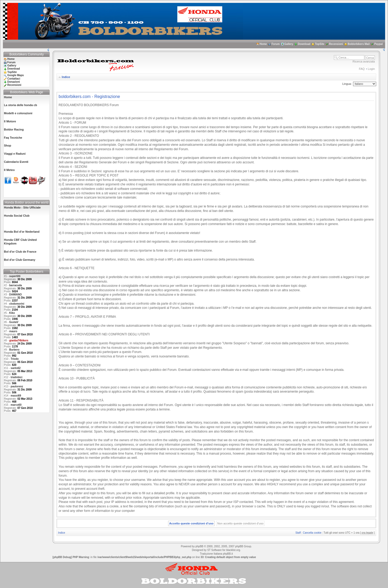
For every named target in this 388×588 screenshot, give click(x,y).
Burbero (14, 350)
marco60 (16, 405)
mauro (13, 331)
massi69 (16, 396)
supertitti (15, 276)
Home (263, 44)
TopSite (320, 44)
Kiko (12, 313)
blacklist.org (233, 550)
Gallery (289, 44)
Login (371, 69)
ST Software (214, 550)
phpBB (199, 546)
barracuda (15, 285)
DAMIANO (15, 295)
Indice (66, 77)
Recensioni (336, 44)
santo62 (16, 368)
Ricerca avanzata (364, 61)
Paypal (379, 44)
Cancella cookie (312, 533)
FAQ (362, 69)
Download (304, 44)
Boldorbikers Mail (359, 44)
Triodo (15, 359)
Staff (298, 533)
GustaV (14, 322)
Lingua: (347, 84)
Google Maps (16, 75)
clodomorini (17, 304)
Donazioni (14, 82)
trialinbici (17, 377)
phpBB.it (228, 554)
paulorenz (17, 386)
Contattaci (14, 79)
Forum (275, 44)
